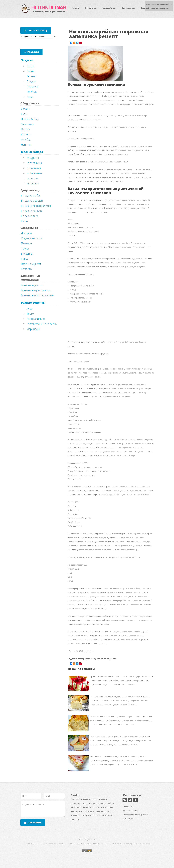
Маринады (33, 329)
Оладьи (31, 81)
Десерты (26, 233)
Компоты (27, 269)
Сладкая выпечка (31, 238)
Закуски (76, 8)
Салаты (25, 109)
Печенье (26, 243)
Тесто (30, 314)
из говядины (34, 163)
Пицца (30, 66)
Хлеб (29, 308)
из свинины (34, 168)
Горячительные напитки (42, 324)
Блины (31, 71)
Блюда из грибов (31, 211)
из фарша (32, 178)
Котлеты (26, 134)
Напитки (26, 145)
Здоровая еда (129, 8)
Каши (24, 221)
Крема (25, 259)
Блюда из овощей (32, 201)
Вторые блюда (30, 119)
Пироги (26, 129)
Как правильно (36, 319)
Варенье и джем (31, 264)
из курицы (33, 158)
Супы (24, 114)
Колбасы (32, 92)
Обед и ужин (91, 8)
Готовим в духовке (33, 285)
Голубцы (26, 139)
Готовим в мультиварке (36, 290)
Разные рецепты (33, 303)
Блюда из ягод (30, 216)
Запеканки (27, 124)
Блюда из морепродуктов (37, 206)
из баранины (34, 173)
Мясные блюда (110, 8)
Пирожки (32, 86)
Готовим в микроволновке (37, 295)
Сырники (32, 76)
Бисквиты (27, 254)
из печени (33, 183)
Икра (30, 97)
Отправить (35, 822)
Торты (25, 248)
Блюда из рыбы (30, 195)
